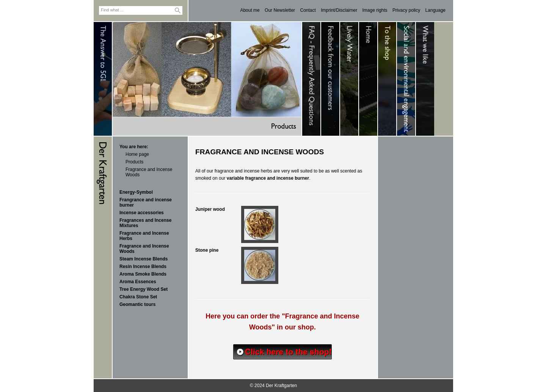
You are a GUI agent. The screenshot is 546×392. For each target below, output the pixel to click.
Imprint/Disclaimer (339, 10)
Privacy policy (406, 10)
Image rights (375, 10)
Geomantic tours (137, 304)
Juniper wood (210, 209)
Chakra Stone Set (138, 297)
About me (250, 10)
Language (435, 10)
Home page (137, 154)
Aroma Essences (138, 282)
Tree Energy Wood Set (144, 289)
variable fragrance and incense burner (268, 178)
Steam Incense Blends (144, 259)
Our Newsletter (280, 10)
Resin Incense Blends (143, 267)
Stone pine (207, 250)
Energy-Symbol (136, 192)
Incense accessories (142, 213)
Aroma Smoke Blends (143, 274)
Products (134, 162)
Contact (308, 10)
